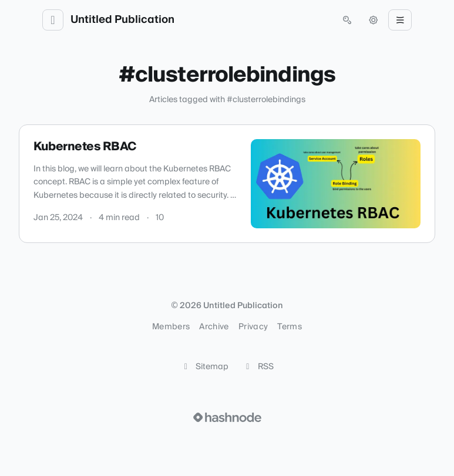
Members (171, 327)
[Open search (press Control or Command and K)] (347, 20)
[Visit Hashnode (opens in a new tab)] (227, 417)
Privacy (253, 327)
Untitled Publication (122, 20)
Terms (290, 327)
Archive (214, 327)
